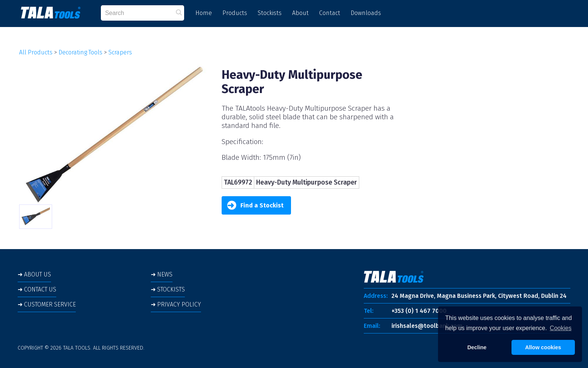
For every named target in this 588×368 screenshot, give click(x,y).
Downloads (366, 13)
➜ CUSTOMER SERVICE (47, 304)
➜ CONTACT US (37, 289)
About (300, 13)
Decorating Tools (80, 52)
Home (204, 13)
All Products (36, 52)
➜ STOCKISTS (168, 289)
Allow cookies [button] (543, 347)
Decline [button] (477, 347)
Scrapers (120, 52)
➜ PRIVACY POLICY (176, 304)
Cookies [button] (561, 328)
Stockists (270, 13)
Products (235, 13)
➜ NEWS (162, 274)
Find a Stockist (255, 205)
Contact (330, 13)
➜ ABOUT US (34, 274)
